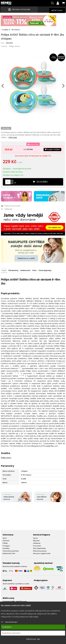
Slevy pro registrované (42, 554)
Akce (5, 538)
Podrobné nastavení (11, 633)
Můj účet (36, 541)
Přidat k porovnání (11, 206)
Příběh (5, 543)
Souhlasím (7, 627)
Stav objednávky (39, 548)
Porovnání (37, 546)
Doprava (6, 541)
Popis (4, 270)
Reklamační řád (9, 554)
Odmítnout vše (33, 639)
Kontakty (6, 548)
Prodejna (6, 546)
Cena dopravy (45, 270)
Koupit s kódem (52, 150)
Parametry (13, 270)
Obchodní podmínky (11, 551)
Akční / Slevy (57, 10)
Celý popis (13, 138)
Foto (34, 270)
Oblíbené (37, 543)
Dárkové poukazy (40, 551)
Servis (35, 538)
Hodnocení (25, 270)
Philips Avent (14, 46)
